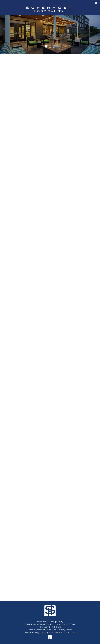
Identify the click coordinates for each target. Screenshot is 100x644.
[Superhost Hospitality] (50, 611)
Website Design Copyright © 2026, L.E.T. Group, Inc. (50, 632)
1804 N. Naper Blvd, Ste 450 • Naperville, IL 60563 (50, 624)
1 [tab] (46, 46)
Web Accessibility (37, 630)
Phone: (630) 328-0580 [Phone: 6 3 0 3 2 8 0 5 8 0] (50, 627)
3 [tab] (54, 46)
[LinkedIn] (50, 637)
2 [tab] (50, 46)
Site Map (52, 630)
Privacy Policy (65, 630)
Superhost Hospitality (49, 9)
